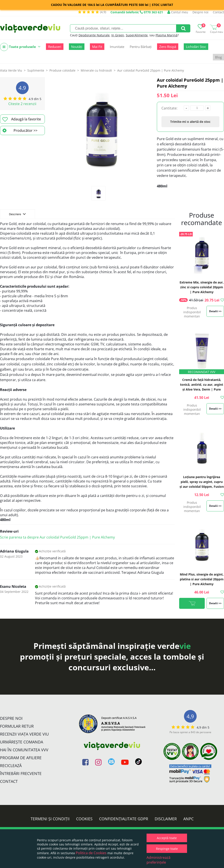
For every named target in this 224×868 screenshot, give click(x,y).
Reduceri (55, 47)
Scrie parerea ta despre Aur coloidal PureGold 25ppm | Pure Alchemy (57, 537)
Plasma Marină (166, 35)
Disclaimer (166, 819)
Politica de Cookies (91, 853)
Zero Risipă (168, 47)
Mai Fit (97, 47)
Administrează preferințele (158, 860)
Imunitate (117, 47)
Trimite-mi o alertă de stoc (190, 122)
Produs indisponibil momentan (192, 312)
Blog (218, 57)
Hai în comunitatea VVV (24, 750)
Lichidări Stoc (196, 47)
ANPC (188, 819)
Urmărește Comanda (22, 742)
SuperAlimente (137, 35)
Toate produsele (20, 47)
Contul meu (178, 12)
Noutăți (77, 47)
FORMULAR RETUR (17, 726)
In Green (118, 35)
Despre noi (200, 12)
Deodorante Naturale (94, 35)
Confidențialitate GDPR (124, 819)
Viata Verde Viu (11, 70)
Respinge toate (167, 849)
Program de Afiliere (21, 758)
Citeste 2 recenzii (22, 104)
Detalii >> (215, 311)
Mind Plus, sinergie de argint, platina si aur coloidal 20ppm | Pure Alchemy (202, 579)
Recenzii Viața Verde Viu (24, 734)
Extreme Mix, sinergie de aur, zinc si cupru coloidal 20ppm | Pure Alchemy (202, 287)
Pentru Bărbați (141, 47)
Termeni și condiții (50, 819)
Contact (218, 12)
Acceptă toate (167, 838)
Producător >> (20, 130)
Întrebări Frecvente (21, 773)
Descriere (17, 214)
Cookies (84, 819)
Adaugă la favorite (22, 119)
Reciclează (11, 766)
